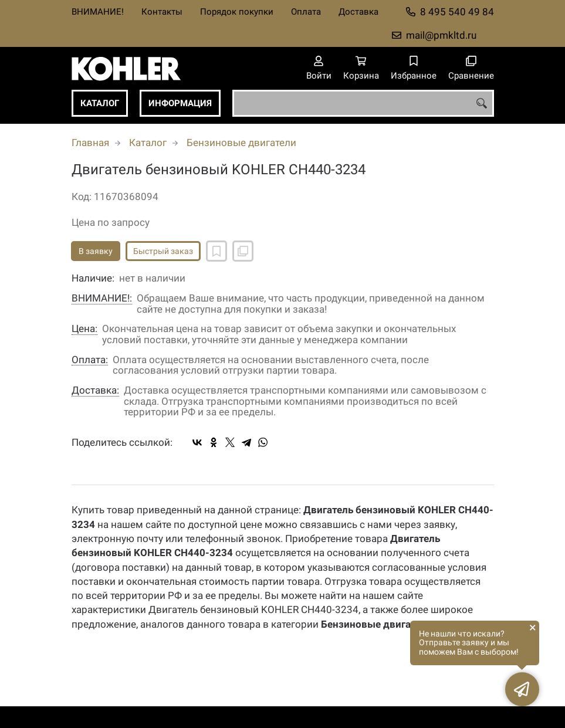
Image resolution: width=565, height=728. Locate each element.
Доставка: (95, 390)
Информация (180, 103)
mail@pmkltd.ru (441, 35)
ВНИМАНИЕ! (98, 12)
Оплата (306, 12)
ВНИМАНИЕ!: (102, 298)
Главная (90, 143)
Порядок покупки (237, 12)
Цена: (84, 329)
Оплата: (90, 360)
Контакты (162, 12)
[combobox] (363, 103)
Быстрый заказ (163, 251)
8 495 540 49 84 (457, 12)
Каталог (100, 103)
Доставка (358, 12)
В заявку (96, 251)
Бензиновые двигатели (241, 143)
